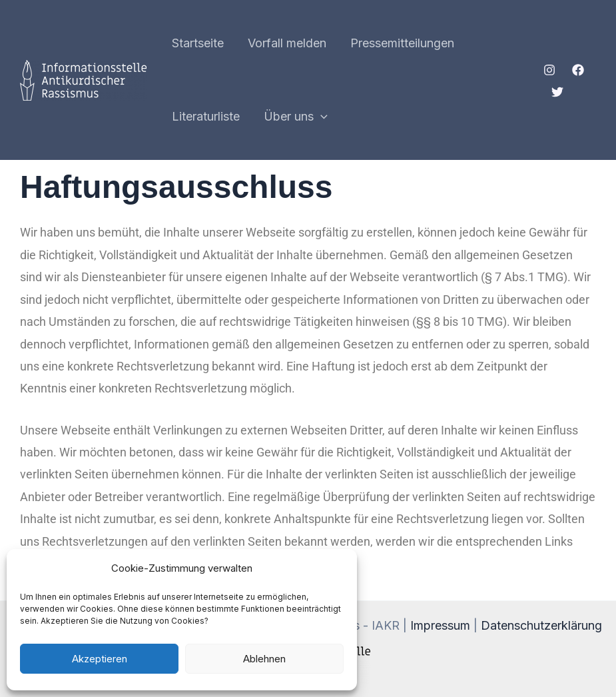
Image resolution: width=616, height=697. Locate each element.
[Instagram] (549, 70)
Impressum (440, 625)
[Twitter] (557, 92)
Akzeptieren (100, 659)
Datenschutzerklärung (541, 625)
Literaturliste (206, 116)
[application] (321, 117)
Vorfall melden (287, 43)
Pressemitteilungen (402, 43)
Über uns (296, 117)
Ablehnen (264, 659)
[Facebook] (578, 70)
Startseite (198, 43)
